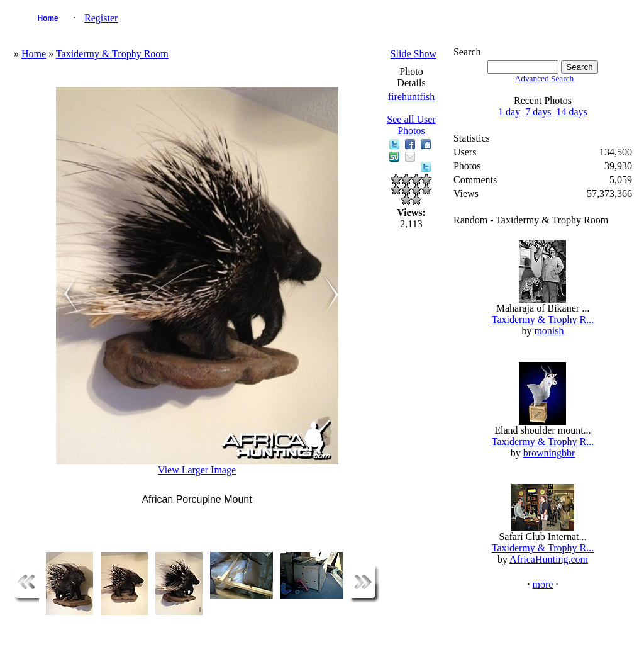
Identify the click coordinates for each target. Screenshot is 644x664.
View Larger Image (197, 470)
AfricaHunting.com (549, 559)
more (543, 584)
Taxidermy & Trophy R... (543, 319)
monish (549, 331)
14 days (572, 112)
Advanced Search (545, 78)
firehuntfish (412, 97)
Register (101, 18)
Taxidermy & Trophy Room (112, 54)
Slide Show (414, 54)
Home (47, 18)
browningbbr (549, 453)
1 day (509, 112)
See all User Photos (411, 125)
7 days (538, 112)
